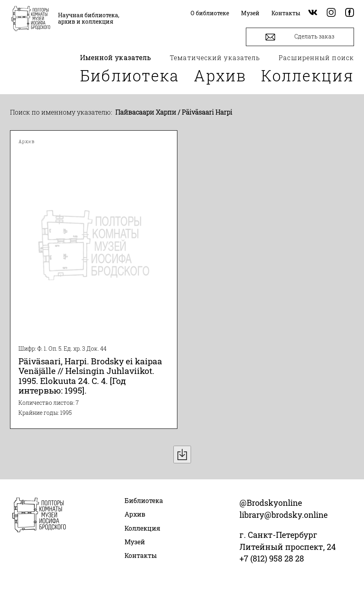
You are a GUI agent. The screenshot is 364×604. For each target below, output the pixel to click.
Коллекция (308, 75)
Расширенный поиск (316, 58)
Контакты (141, 555)
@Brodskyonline (271, 503)
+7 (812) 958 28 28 (272, 558)
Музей (135, 542)
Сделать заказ (300, 37)
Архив (220, 75)
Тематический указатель (215, 58)
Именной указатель (116, 58)
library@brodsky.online (284, 515)
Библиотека (130, 75)
